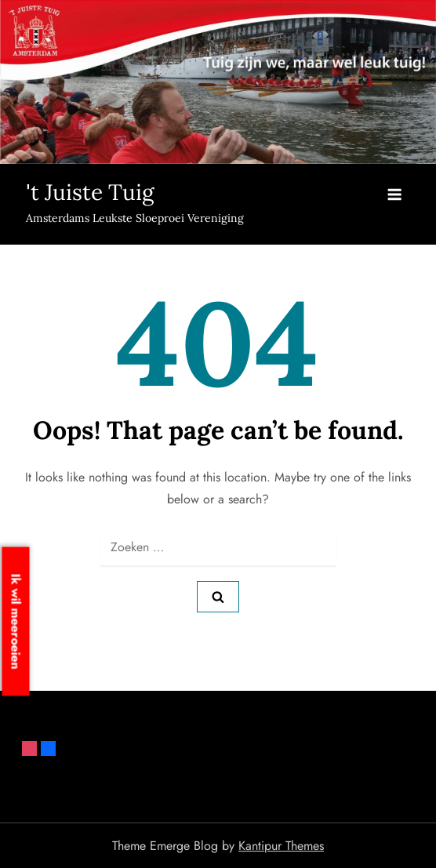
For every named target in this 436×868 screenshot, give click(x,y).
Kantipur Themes (281, 846)
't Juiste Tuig (90, 192)
